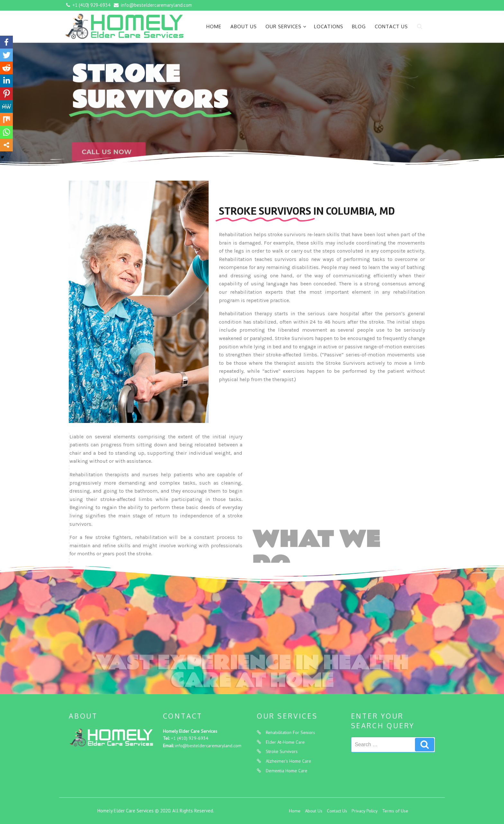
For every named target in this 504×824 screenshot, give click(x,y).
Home (214, 27)
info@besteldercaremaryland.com (208, 746)
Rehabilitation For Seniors (290, 732)
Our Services (286, 27)
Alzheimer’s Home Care (288, 761)
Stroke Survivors (282, 751)
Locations (329, 27)
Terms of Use (395, 811)
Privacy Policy (365, 811)
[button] (109, 160)
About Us (244, 27)
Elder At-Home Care (285, 742)
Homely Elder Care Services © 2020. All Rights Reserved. (156, 811)
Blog (359, 27)
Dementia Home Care (287, 771)
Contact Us (391, 27)
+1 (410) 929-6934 (190, 738)
